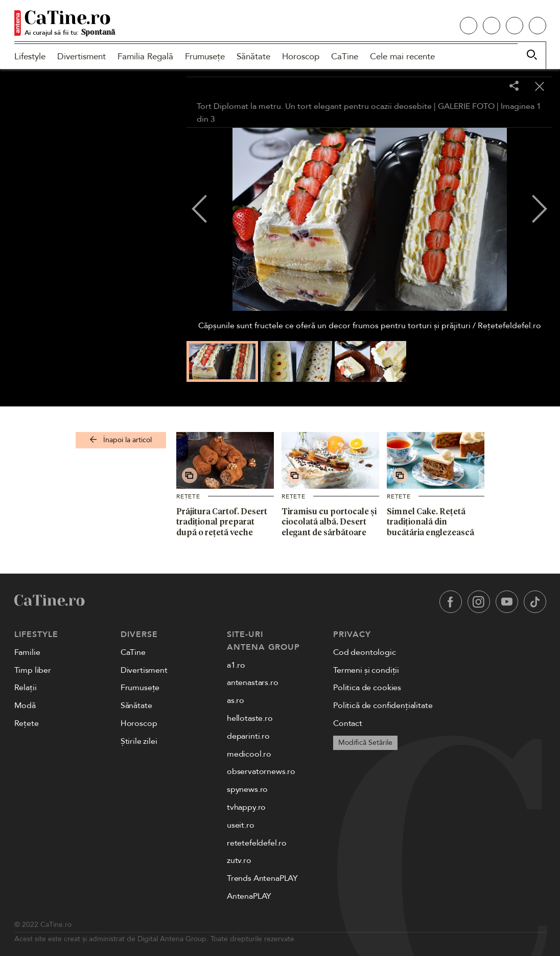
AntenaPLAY (249, 896)
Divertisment (81, 56)
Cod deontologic (365, 652)
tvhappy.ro (246, 807)
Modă (25, 705)
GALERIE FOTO (466, 106)
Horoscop (301, 56)
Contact (348, 723)
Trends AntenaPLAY (262, 878)
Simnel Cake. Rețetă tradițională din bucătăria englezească (430, 522)
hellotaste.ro (250, 718)
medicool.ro (249, 754)
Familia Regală (145, 56)
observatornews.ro (261, 771)
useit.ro (241, 825)
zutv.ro (239, 860)
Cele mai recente (402, 56)
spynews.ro (247, 789)
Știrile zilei (139, 741)
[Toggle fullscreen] (488, 87)
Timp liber (33, 670)
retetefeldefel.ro (257, 843)
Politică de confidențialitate (383, 705)
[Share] (514, 87)
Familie (27, 652)
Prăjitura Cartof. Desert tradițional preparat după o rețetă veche (222, 522)
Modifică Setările (365, 743)
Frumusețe (205, 56)
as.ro (236, 700)
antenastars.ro (253, 682)
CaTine (345, 56)
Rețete (188, 496)
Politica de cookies (367, 688)
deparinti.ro (248, 736)
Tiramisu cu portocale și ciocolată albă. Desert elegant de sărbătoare (329, 522)
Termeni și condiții (366, 670)
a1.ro (236, 665)
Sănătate (253, 56)
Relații (26, 688)
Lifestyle (30, 56)
